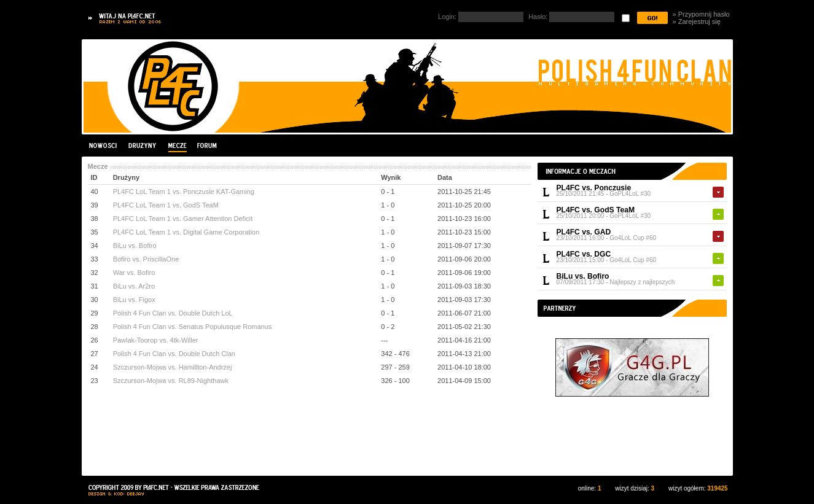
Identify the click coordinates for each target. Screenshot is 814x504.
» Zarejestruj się (697, 21)
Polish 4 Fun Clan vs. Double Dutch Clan (174, 354)
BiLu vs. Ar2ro (134, 286)
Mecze (177, 145)
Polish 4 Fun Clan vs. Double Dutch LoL (173, 313)
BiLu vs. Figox (134, 300)
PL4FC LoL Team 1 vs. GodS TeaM (166, 205)
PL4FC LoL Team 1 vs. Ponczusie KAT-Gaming (184, 192)
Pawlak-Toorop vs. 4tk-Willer (156, 340)
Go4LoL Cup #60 (633, 238)
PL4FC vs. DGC (584, 254)
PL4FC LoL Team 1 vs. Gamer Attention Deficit (183, 219)
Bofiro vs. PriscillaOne (146, 259)
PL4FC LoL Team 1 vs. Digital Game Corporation (186, 232)
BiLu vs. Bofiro (583, 276)
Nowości (104, 145)
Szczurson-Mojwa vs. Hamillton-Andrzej (173, 367)
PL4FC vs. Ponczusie (594, 188)
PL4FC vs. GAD (584, 232)
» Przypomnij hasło (701, 14)
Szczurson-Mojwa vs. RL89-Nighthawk (171, 381)
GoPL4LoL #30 (630, 194)
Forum (206, 145)
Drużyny (143, 145)
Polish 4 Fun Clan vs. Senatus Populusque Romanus (193, 327)
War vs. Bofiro (134, 273)
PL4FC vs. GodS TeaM (596, 210)
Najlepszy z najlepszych (642, 282)
